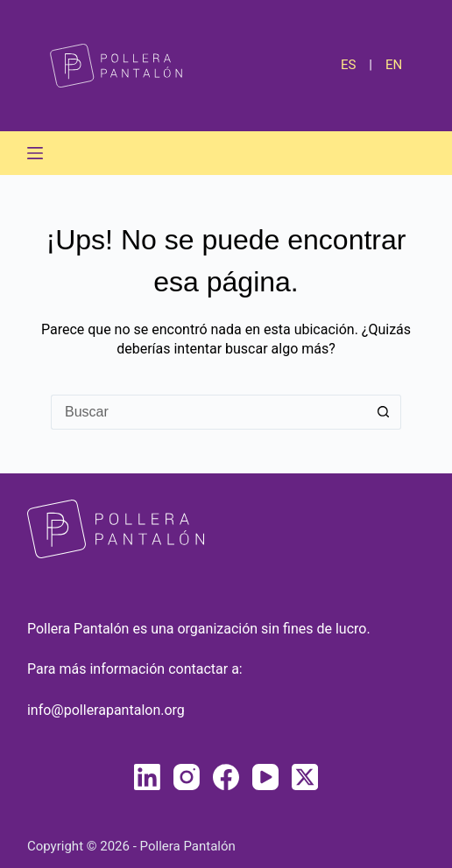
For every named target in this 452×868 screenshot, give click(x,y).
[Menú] (35, 153)
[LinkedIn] (147, 777)
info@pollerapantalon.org (106, 710)
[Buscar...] (208, 412)
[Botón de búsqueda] (384, 412)
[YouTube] (265, 777)
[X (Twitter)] (305, 777)
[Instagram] (187, 777)
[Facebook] (226, 777)
